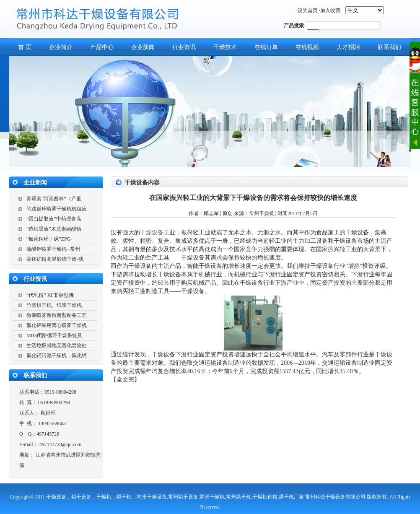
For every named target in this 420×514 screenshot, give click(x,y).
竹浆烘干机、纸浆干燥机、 (57, 305)
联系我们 (35, 375)
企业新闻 (143, 47)
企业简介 (61, 47)
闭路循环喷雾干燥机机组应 (57, 209)
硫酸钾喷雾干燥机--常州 (53, 249)
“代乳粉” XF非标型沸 (50, 295)
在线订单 (266, 47)
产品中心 (102, 47)
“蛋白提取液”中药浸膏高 (54, 219)
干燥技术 (225, 47)
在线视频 (307, 47)
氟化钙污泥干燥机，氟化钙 (57, 356)
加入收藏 (330, 10)
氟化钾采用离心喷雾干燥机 (57, 325)
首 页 (25, 47)
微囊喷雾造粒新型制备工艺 (57, 315)
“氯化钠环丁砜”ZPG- (49, 239)
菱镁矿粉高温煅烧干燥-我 (55, 259)
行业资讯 (184, 47)
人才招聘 (348, 47)
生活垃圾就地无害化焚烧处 (57, 345)
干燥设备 (152, 232)
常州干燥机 (262, 213)
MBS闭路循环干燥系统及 (54, 335)
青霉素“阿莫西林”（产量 (54, 199)
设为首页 (308, 10)
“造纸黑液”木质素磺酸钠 (54, 229)
